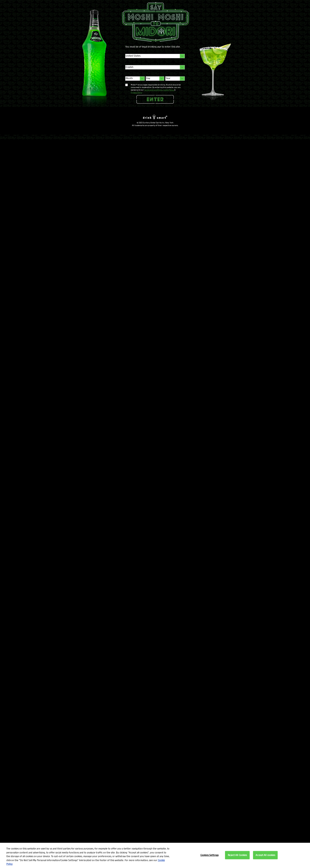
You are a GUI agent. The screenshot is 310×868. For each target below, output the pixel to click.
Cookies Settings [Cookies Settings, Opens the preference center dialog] (209, 855)
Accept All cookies (265, 855)
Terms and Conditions (153, 90)
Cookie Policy (169, 90)
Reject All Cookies (237, 855)
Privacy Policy (136, 92)
